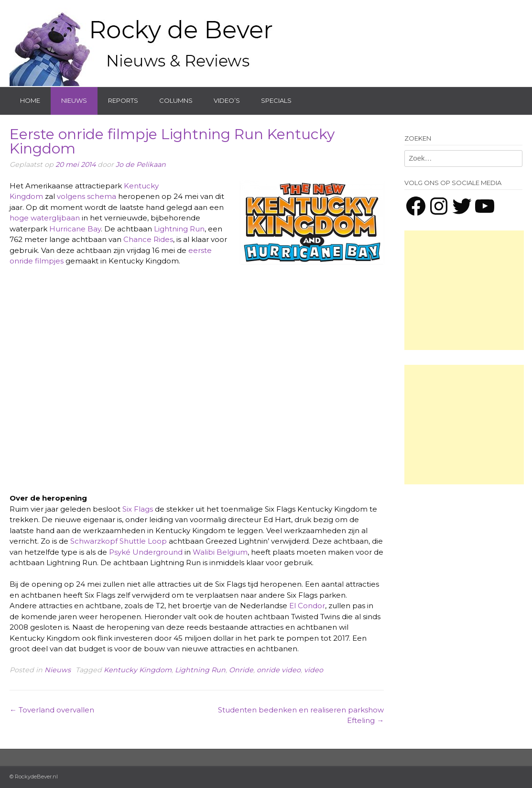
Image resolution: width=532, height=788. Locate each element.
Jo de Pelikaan (141, 164)
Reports (123, 100)
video (314, 670)
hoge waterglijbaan (45, 218)
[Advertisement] (464, 290)
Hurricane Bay (75, 229)
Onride (241, 670)
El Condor (307, 606)
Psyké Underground (146, 552)
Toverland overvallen (52, 710)
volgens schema (87, 196)
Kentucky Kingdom (138, 670)
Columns (176, 100)
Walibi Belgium (220, 552)
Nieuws (74, 100)
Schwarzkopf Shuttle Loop (119, 541)
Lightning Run (179, 229)
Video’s (227, 100)
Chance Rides (148, 239)
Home (30, 100)
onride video (279, 670)
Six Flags (138, 509)
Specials (276, 100)
